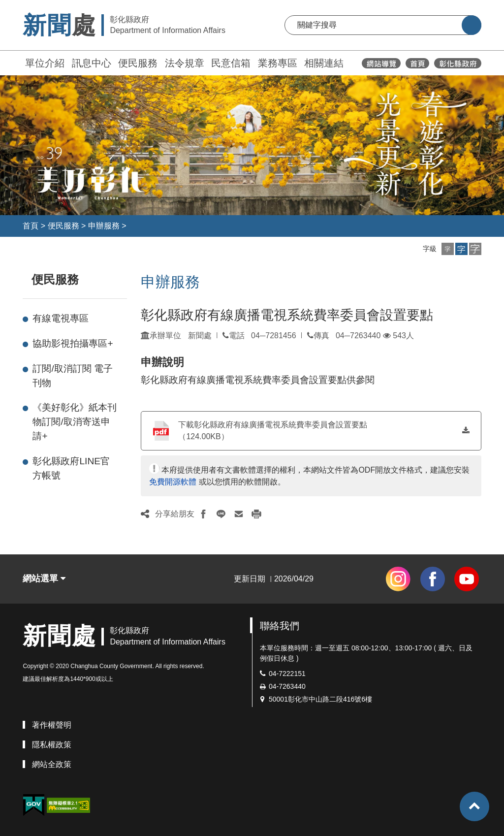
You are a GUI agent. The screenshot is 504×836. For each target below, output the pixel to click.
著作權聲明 (52, 725)
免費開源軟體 (173, 482)
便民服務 (138, 63)
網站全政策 (52, 764)
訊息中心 (92, 63)
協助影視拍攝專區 (73, 343)
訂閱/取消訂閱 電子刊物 (73, 376)
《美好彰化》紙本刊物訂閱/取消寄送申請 (75, 422)
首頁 (31, 226)
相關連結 (324, 63)
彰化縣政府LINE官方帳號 (71, 468)
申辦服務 (104, 226)
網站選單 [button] (44, 579)
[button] (448, 249)
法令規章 (185, 63)
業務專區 (278, 63)
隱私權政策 (52, 745)
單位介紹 (45, 63)
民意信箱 (231, 63)
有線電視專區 (61, 318)
